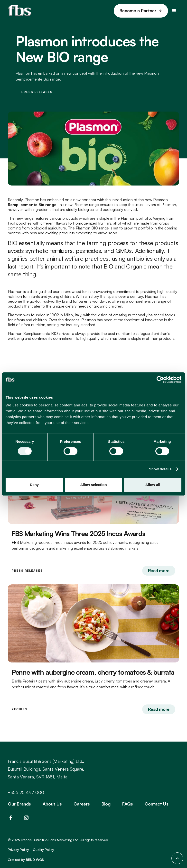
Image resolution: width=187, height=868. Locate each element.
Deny (34, 485)
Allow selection (93, 485)
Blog (106, 804)
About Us (52, 804)
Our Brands (19, 804)
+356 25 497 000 (26, 792)
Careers (82, 804)
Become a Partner (138, 10)
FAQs (128, 804)
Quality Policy (43, 850)
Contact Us (157, 804)
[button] (174, 11)
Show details (160, 469)
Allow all (153, 485)
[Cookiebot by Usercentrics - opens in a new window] (160, 380)
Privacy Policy (18, 850)
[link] (141, 11)
